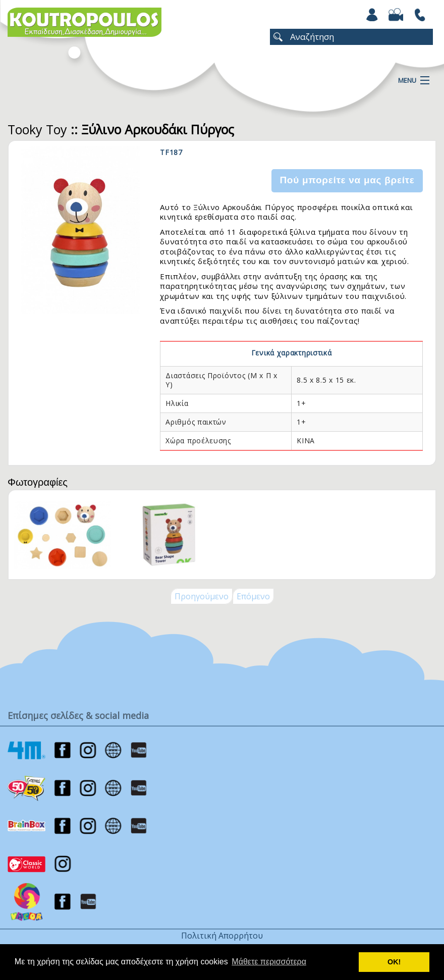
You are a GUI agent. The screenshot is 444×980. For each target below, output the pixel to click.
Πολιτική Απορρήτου (222, 936)
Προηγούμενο (202, 596)
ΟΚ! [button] (394, 962)
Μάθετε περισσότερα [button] (269, 962)
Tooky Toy (37, 129)
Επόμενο (253, 596)
